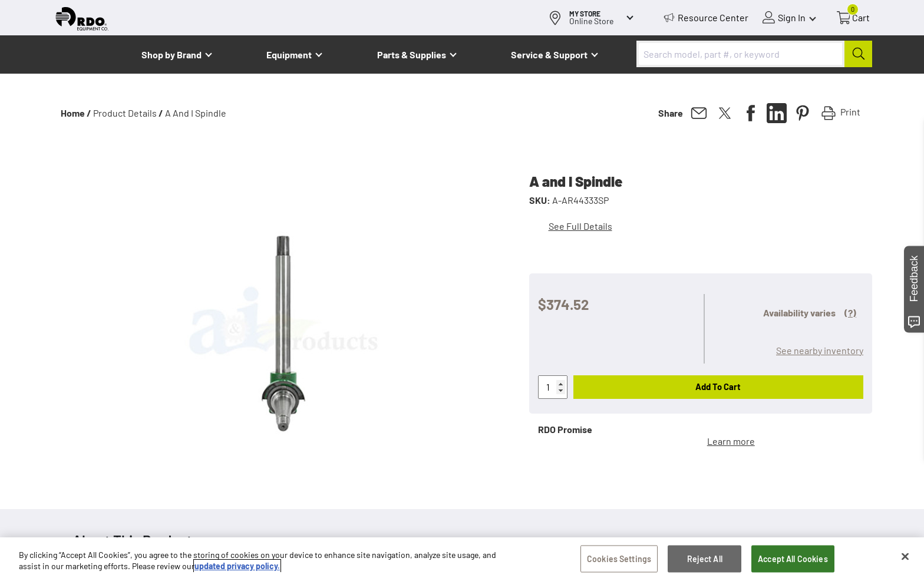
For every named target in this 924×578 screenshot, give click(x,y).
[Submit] (858, 54)
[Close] (905, 558)
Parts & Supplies (412, 55)
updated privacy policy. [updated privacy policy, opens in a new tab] (237, 567)
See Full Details (580, 226)
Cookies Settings (619, 560)
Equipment (289, 55)
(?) (850, 313)
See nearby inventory (820, 350)
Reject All (705, 560)
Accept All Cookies (793, 560)
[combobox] (754, 54)
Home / (76, 113)
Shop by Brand (171, 55)
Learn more (731, 441)
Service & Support (549, 55)
